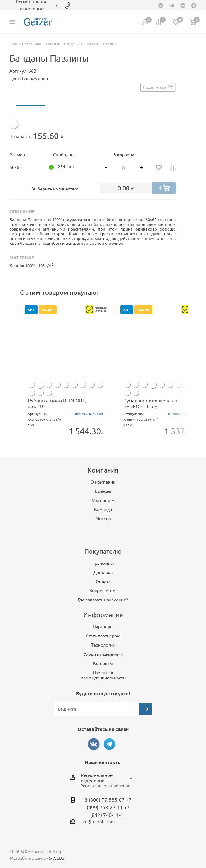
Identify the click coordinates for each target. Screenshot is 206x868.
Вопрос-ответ (103, 591)
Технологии (103, 645)
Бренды (103, 491)
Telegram (109, 744)
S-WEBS (56, 858)
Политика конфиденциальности (103, 675)
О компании (103, 482)
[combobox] (108, 778)
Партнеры (103, 627)
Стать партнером (103, 636)
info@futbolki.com (97, 822)
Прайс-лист (103, 563)
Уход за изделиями (103, 654)
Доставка (103, 572)
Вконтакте (94, 744)
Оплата (103, 582)
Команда (103, 509)
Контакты (103, 663)
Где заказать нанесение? (103, 600)
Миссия (103, 519)
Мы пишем (103, 500)
